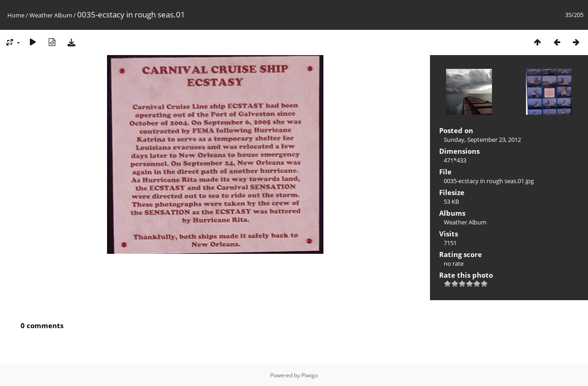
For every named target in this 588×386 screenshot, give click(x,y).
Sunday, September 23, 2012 (482, 140)
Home (16, 15)
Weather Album (51, 15)
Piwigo (310, 375)
